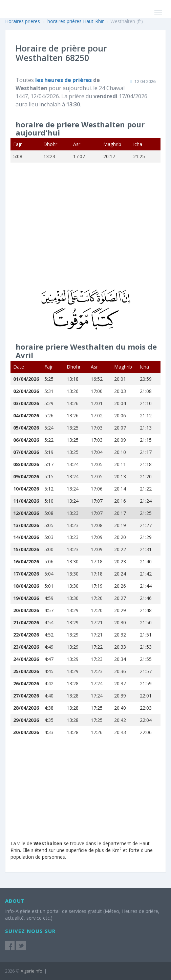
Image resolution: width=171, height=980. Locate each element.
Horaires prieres (23, 21)
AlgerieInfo (31, 971)
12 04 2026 (145, 81)
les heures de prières (64, 80)
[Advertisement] (85, 230)
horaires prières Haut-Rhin (76, 21)
